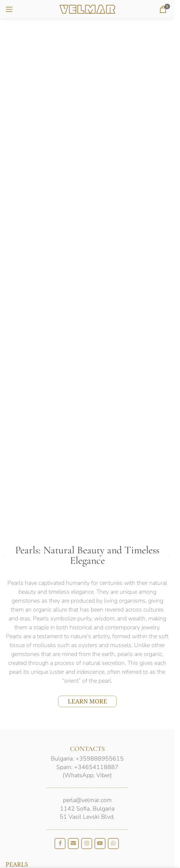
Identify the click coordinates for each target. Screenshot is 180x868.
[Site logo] (87, 9)
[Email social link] (73, 844)
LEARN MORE (87, 701)
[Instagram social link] (87, 844)
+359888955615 (100, 759)
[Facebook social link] (60, 844)
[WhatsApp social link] (113, 844)
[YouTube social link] (100, 844)
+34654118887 (96, 767)
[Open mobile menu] (9, 9)
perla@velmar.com (87, 800)
